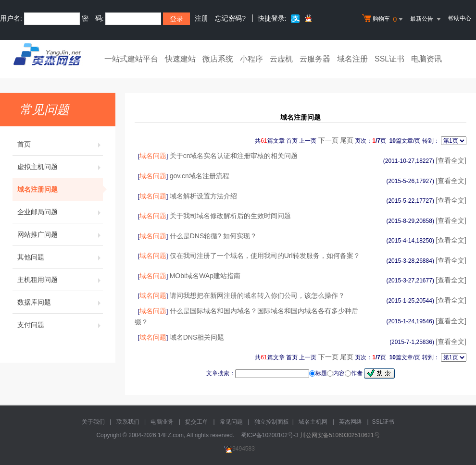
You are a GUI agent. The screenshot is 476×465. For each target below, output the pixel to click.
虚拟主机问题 (60, 167)
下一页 (328, 140)
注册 (201, 18)
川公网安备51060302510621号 (340, 435)
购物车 (384, 19)
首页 (60, 144)
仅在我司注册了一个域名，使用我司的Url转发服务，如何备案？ (265, 256)
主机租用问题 (60, 280)
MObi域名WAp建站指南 (205, 276)
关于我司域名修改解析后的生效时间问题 (230, 216)
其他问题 (60, 257)
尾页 (347, 140)
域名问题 (153, 156)
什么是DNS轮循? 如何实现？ (213, 236)
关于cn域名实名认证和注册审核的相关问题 (234, 156)
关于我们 (93, 422)
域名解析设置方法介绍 (203, 196)
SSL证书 (389, 59)
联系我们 (128, 422)
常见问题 (231, 422)
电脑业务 (162, 422)
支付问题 (60, 325)
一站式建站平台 (131, 59)
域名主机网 (313, 422)
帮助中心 (460, 18)
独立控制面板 (272, 422)
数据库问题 (60, 302)
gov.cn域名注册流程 (200, 176)
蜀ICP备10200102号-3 (270, 435)
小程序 (251, 59)
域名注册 (352, 59)
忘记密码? (230, 18)
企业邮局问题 (60, 212)
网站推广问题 (60, 234)
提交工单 (197, 422)
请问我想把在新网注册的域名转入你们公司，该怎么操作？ (257, 295)
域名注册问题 (60, 189)
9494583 (238, 449)
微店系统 (218, 59)
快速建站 (180, 59)
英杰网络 (351, 422)
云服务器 (315, 59)
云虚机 (281, 59)
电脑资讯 (426, 59)
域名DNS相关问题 (197, 337)
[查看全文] (451, 160)
